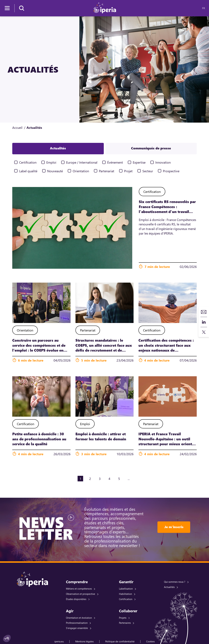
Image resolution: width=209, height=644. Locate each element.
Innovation (163, 162)
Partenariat (107, 171)
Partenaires (125, 623)
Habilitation (125, 594)
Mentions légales (84, 641)
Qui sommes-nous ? (175, 582)
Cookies (150, 641)
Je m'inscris (174, 527)
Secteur (148, 171)
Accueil (17, 127)
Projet (128, 171)
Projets (123, 618)
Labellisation (126, 589)
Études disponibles (76, 599)
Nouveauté (55, 171)
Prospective (171, 171)
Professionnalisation (77, 623)
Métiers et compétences (79, 589)
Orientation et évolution (79, 618)
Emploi (51, 162)
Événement (115, 162)
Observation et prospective (81, 594)
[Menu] (7, 8)
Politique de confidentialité (120, 641)
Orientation (81, 171)
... (129, 479)
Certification (28, 162)
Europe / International (82, 162)
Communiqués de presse (151, 148)
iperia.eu (59, 641)
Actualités (58, 148)
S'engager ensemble (77, 628)
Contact (204, 312)
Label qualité (28, 171)
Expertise (139, 162)
